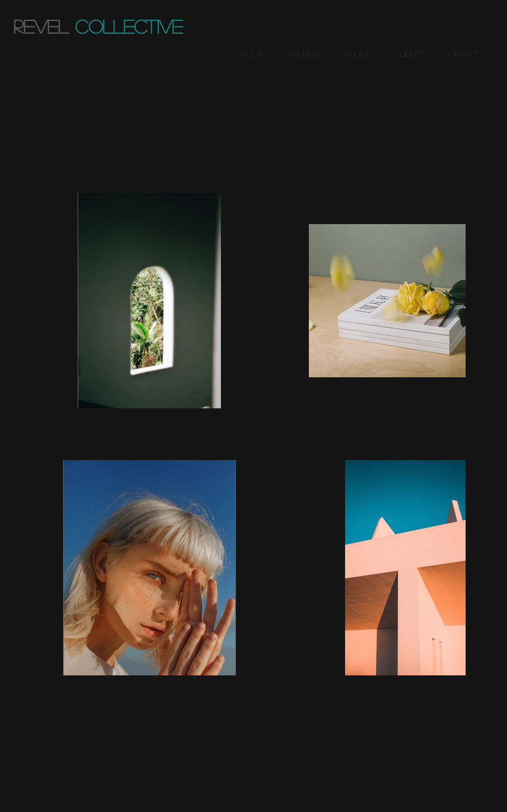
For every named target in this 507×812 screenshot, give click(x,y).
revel (41, 26)
